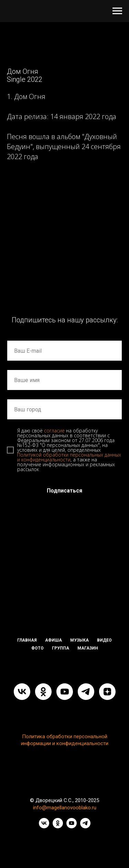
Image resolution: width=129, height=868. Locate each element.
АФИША (53, 640)
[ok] (43, 692)
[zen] (107, 692)
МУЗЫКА (79, 640)
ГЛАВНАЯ (27, 640)
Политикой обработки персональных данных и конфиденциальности (69, 457)
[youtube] (65, 692)
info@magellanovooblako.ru (65, 808)
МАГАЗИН (88, 648)
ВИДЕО (104, 640)
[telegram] (86, 692)
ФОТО (37, 648)
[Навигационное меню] (117, 11)
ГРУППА (61, 648)
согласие (54, 431)
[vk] (22, 692)
